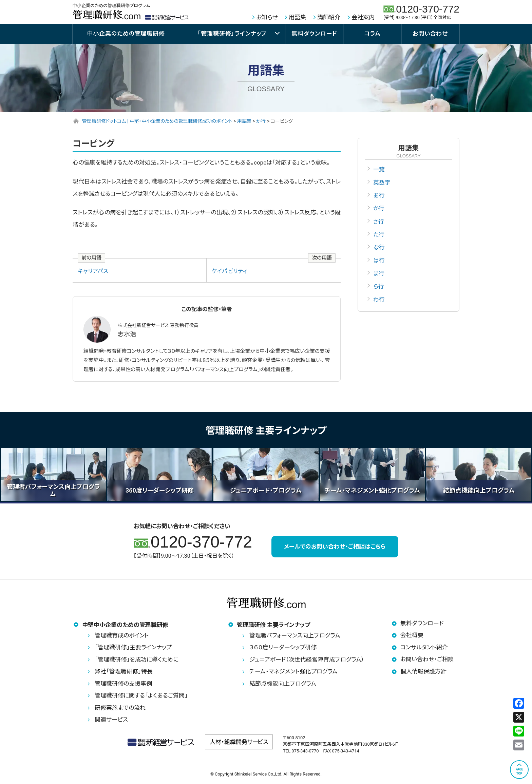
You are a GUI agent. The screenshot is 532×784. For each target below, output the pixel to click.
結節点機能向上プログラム (283, 684)
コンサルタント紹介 (424, 648)
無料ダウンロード (314, 34)
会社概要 (412, 636)
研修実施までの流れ (120, 708)
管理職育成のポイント (122, 636)
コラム (372, 34)
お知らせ (267, 17)
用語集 (297, 17)
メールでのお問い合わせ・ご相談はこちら (335, 547)
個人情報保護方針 (423, 672)
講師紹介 (329, 17)
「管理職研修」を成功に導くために (137, 660)
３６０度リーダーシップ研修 (283, 648)
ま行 (379, 274)
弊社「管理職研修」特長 (124, 672)
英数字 (382, 183)
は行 (379, 261)
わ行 (379, 301)
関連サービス (111, 720)
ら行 (379, 288)
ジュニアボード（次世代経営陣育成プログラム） (307, 660)
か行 (379, 209)
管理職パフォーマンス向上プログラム (295, 636)
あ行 (379, 196)
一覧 (379, 169)
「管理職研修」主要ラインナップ (133, 648)
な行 (379, 248)
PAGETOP (519, 771)
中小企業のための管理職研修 (126, 34)
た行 (379, 235)
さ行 (379, 222)
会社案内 (363, 17)
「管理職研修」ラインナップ (232, 34)
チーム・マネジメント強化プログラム (293, 672)
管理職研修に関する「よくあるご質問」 (141, 696)
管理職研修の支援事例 (123, 684)
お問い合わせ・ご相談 (427, 660)
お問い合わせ (430, 34)
